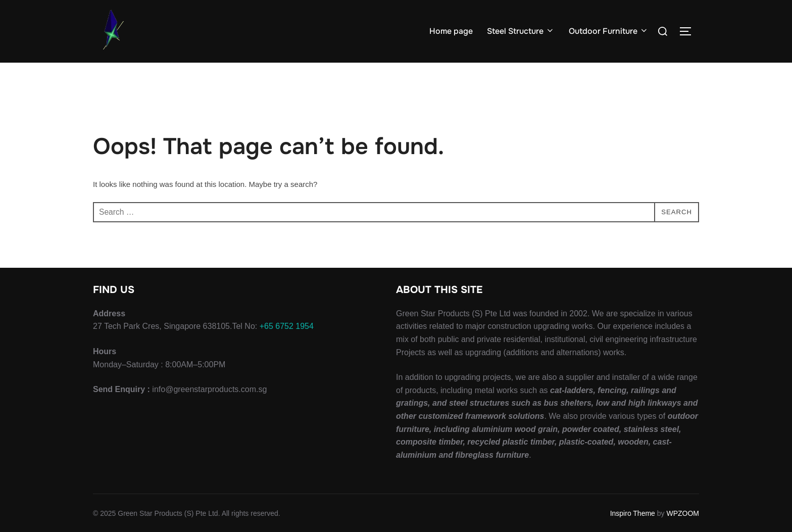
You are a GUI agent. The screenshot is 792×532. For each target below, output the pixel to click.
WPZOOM (683, 513)
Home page (451, 31)
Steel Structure (521, 31)
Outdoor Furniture (609, 31)
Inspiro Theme (633, 513)
